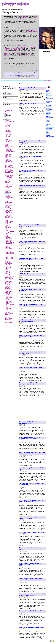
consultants (7, 158)
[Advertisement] (32, 127)
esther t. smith (8, 181)
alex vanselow (8, 124)
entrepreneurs (8, 180)
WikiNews (48, 135)
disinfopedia (35, 71)
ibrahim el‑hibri (8, 200)
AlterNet (48, 90)
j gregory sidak (8, 203)
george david (8, 193)
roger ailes (7, 284)
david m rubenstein (9, 168)
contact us (47, 80)
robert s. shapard (9, 281)
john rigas (7, 214)
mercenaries (7, 247)
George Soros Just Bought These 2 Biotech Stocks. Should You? (32, 611)
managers (7, 235)
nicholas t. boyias (9, 259)
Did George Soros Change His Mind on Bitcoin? (30, 142)
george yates (8, 195)
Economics (31, 19)
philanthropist (21, 46)
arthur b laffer (8, 135)
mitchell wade (8, 255)
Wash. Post (48, 133)
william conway (8, 318)
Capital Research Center (20, 66)
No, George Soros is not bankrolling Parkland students (30, 353)
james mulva (8, 206)
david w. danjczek (9, 170)
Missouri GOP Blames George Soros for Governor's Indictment (31, 518)
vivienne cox (8, 315)
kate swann (7, 216)
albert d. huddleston (9, 122)
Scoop (47, 123)
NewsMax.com (49, 114)
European (20, 57)
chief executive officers (10, 152)
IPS (47, 104)
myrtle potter (8, 256)
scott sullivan (8, 295)
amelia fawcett (8, 128)
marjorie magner (8, 239)
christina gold (8, 153)
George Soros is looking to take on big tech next (32, 549)
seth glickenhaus (9, 296)
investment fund (32, 29)
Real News (48, 120)
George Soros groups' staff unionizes (30, 156)
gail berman (7, 188)
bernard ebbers (8, 140)
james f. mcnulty (9, 205)
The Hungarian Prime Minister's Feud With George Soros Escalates (31, 501)
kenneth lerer (8, 223)
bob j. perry (7, 143)
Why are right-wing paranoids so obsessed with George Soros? (31, 171)
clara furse (7, 155)
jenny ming (7, 211)
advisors (7, 120)
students (23, 47)
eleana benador (8, 178)
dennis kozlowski (9, 173)
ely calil (6, 179)
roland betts (7, 285)
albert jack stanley (9, 123)
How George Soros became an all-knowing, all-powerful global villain (32, 321)
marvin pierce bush (9, 242)
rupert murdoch (8, 290)
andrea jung (7, 130)
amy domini (7, 129)
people (5, 112)
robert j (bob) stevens (10, 280)
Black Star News (49, 96)
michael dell (7, 250)
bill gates (7, 142)
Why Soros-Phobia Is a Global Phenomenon (32, 532)
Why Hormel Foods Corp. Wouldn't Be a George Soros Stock (31, 225)
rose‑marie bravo (9, 287)
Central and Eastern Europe (20, 52)
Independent (48, 105)
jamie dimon (8, 208)
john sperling (8, 215)
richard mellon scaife (10, 276)
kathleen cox (8, 219)
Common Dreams (49, 99)
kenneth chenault (9, 221)
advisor (20, 33)
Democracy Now (49, 101)
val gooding (7, 312)
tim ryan (7, 307)
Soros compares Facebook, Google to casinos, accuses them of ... (30, 564)
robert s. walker (8, 282)
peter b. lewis (8, 261)
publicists (7, 269)
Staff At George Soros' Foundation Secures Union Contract (32, 186)
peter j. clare (8, 262)
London (20, 19)
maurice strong (8, 245)
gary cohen (7, 189)
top (52, 641)
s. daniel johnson (9, 291)
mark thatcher (8, 241)
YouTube (53, 53)
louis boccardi (8, 234)
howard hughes (8, 199)
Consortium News (49, 100)
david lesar (7, 166)
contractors (7, 159)
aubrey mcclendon (9, 138)
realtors (6, 274)
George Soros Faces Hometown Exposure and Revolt (31, 368)
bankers (6, 139)
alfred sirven (8, 125)
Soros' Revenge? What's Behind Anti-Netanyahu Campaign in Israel (30, 438)
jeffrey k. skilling (9, 209)
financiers (7, 183)
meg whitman (8, 246)
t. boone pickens (9, 302)
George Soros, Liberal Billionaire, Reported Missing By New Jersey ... (31, 305)
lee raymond (8, 225)
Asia (29, 53)
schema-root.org (7, 110)
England (35, 18)
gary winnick (8, 190)
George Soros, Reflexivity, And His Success (32, 628)
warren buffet (8, 317)
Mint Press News (49, 109)
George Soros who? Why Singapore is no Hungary (31, 88)
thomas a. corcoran (9, 305)
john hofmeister (8, 213)
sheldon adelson (8, 297)
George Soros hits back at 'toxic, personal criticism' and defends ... (31, 579)
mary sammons (8, 244)
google (45, 53)
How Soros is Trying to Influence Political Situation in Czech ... (31, 290)
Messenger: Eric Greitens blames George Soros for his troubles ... (31, 259)
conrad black (8, 157)
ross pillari (7, 289)
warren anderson (9, 316)
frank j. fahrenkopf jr (9, 184)
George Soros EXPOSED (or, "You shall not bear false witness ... (32, 423)
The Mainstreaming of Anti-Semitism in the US (31, 469)
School (24, 19)
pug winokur (8, 271)
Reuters (48, 122)
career (5, 113)
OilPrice (48, 115)
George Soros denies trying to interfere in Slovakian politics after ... (31, 336)
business (6, 114)
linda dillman (8, 227)
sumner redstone (9, 301)
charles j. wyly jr (9, 148)
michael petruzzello (9, 252)
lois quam (7, 233)
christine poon (8, 154)
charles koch (8, 149)
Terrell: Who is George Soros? (28, 103)
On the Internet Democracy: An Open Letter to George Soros (32, 484)
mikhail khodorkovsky (10, 254)
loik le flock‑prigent (9, 231)
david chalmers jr (9, 164)
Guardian (48, 103)
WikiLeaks (48, 134)
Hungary (25, 16)
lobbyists (7, 230)
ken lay (6, 220)
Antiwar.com (48, 92)
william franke (8, 320)
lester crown (8, 226)
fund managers (8, 186)
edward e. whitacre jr (10, 176)
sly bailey (7, 298)
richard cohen (8, 275)
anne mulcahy (8, 132)
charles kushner (8, 150)
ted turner (7, 304)
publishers (7, 270)
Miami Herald (49, 108)
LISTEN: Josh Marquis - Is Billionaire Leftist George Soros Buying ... (32, 274)
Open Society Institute (11, 49)
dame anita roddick (9, 161)
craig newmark (8, 160)
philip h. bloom (8, 265)
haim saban (7, 196)
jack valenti (7, 204)
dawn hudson (8, 171)
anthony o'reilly (8, 133)
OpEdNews (48, 116)
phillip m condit (8, 266)
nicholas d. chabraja (9, 257)
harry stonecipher (9, 198)
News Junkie (48, 112)
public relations (8, 267)
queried (19, 75)
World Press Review (50, 137)
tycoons (6, 310)
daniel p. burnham (9, 163)
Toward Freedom (49, 128)
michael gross (8, 251)
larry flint (7, 224)
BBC (47, 95)
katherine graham (9, 218)
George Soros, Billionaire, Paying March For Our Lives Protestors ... (32, 242)
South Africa (21, 48)
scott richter (7, 294)
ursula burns (8, 311)
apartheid (15, 48)
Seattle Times (49, 124)
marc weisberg (8, 237)
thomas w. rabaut (9, 306)
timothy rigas (8, 308)
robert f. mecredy (9, 279)
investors (7, 201)
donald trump (8, 174)
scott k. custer (8, 292)
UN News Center (49, 130)
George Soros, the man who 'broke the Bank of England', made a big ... (32, 595)
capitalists (7, 145)
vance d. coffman (9, 313)
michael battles (8, 249)
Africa (18, 53)
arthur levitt (7, 137)
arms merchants (8, 134)
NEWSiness (48, 111)
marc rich (7, 236)
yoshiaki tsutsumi (9, 322)
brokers (6, 144)
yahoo (49, 53)
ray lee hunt (7, 272)
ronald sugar (8, 286)
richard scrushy (8, 277)
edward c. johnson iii (10, 175)
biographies (8, 117)
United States (22, 28)
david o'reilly (8, 169)
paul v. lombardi (8, 260)
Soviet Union (7, 53)
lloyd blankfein (8, 229)
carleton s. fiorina (9, 147)
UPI (47, 131)
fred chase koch (8, 185)
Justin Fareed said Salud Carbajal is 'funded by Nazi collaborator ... (32, 453)
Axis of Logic (49, 93)
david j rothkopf (8, 165)
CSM (47, 97)
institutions (23, 56)
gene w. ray (7, 191)
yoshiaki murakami (9, 321)
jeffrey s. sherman (9, 210)
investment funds (8, 39)
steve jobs (7, 300)
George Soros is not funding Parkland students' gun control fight (30, 384)
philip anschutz (8, 264)
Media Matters (49, 107)
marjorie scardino (9, 240)
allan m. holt (8, 127)
